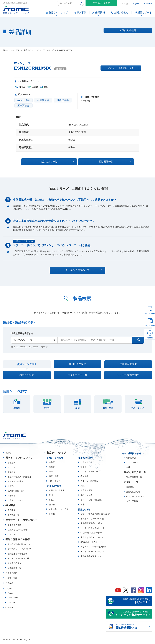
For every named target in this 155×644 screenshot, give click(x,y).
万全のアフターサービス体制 (93, 548)
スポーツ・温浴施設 (89, 482)
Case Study (13, 599)
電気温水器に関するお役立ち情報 (132, 602)
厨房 (51, 473)
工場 (82, 506)
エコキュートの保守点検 (18, 560)
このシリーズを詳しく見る (124, 68)
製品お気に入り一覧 (135, 473)
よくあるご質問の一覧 (80, 270)
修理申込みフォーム (16, 564)
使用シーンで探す (27, 364)
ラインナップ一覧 (77, 376)
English (136, 3)
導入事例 (12, 511)
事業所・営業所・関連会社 (19, 478)
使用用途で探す (77, 364)
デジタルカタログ (101, 3)
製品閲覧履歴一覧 (134, 478)
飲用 (51, 496)
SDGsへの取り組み (16, 492)
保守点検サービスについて (19, 550)
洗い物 (52, 506)
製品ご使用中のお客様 (18, 541)
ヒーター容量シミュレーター (93, 529)
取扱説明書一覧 (14, 569)
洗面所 (52, 468)
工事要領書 (23, 106)
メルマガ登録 (11, 579)
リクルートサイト (15, 501)
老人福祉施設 (86, 492)
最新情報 (130, 488)
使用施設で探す (128, 364)
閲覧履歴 (150, 338)
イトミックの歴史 (15, 483)
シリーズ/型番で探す (128, 376)
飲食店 (83, 468)
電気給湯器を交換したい (91, 557)
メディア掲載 (132, 502)
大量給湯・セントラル (59, 510)
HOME (8, 454)
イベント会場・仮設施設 (91, 501)
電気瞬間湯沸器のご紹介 (91, 524)
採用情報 (12, 497)
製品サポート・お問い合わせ (21, 521)
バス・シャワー (56, 482)
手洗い (52, 501)
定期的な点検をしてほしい (92, 539)
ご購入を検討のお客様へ (18, 531)
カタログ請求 (11, 574)
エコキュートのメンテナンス (93, 553)
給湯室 (52, 463)
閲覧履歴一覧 (104, 162)
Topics (10, 594)
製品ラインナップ (56, 454)
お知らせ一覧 (131, 483)
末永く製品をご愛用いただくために (132, 615)
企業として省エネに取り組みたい (95, 515)
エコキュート (132, 464)
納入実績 (10, 506)
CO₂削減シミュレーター (91, 534)
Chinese (148, 3)
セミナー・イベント (135, 498)
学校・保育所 (86, 496)
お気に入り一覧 (150, 326)
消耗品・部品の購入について (20, 546)
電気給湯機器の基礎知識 (132, 628)
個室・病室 (54, 478)
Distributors (13, 604)
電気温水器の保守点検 (17, 555)
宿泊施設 (84, 478)
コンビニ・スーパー (89, 473)
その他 (52, 515)
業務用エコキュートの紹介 (92, 520)
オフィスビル (86, 463)
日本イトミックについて (19, 459)
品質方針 (12, 487)
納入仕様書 (23, 100)
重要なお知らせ (133, 493)
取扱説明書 (63, 100)
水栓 (128, 468)
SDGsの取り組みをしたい (92, 543)
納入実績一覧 (13, 516)
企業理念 (12, 473)
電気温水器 (131, 459)
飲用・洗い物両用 (57, 492)
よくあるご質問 (14, 526)
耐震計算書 (43, 100)
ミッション (12, 469)
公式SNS (9, 584)
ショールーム (13, 536)
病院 (82, 487)
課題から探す (27, 376)
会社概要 (12, 464)
